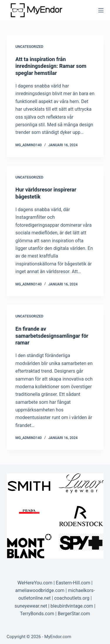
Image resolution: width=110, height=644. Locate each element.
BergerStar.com (74, 614)
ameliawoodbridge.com (40, 590)
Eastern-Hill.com (73, 583)
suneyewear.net (31, 606)
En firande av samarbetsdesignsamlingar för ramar (52, 336)
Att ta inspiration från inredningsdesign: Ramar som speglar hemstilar (51, 66)
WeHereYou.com (35, 583)
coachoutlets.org (72, 598)
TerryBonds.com (37, 614)
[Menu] (101, 10)
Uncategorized (29, 47)
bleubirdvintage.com (72, 606)
